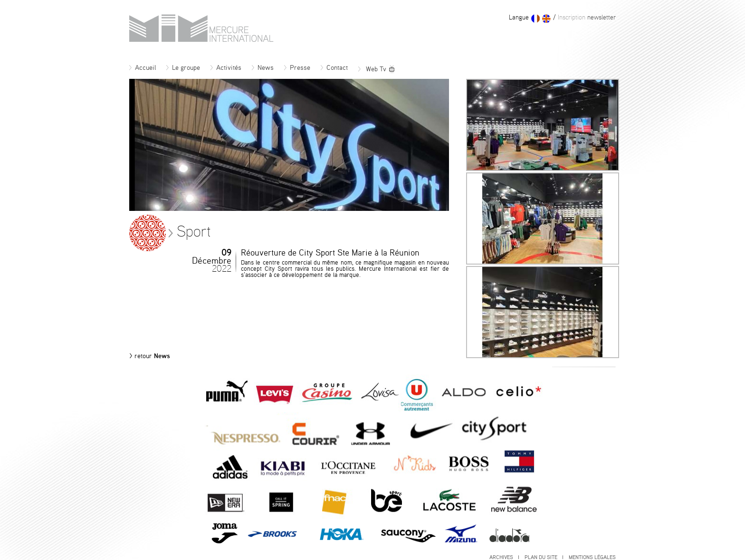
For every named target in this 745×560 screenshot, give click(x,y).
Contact (334, 68)
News (263, 68)
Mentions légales (592, 557)
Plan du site (544, 557)
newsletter (586, 18)
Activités (226, 68)
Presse (297, 68)
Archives (504, 557)
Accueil (143, 68)
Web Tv (377, 69)
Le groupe (183, 68)
